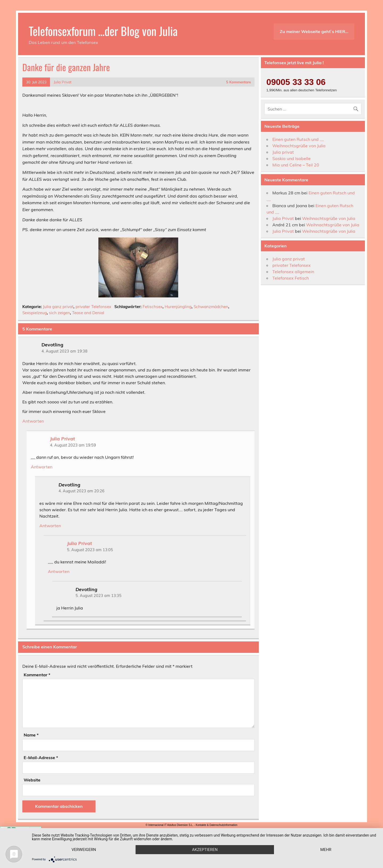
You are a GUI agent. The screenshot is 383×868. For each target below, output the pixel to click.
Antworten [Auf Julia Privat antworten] (42, 467)
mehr (326, 850)
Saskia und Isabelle (292, 158)
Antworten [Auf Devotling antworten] (33, 421)
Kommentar (37, 675)
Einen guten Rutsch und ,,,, (298, 139)
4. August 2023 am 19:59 (73, 445)
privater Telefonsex (93, 307)
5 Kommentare (238, 82)
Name (31, 735)
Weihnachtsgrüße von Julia (299, 146)
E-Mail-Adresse (41, 758)
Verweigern (84, 850)
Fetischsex (153, 307)
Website (32, 780)
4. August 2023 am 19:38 (64, 351)
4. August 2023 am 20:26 (82, 491)
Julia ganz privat (58, 307)
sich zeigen (59, 313)
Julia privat (283, 152)
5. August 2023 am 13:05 (90, 550)
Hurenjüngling (178, 307)
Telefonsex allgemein (293, 272)
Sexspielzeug (35, 313)
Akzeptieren (205, 850)
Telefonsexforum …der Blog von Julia (103, 31)
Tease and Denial (88, 313)
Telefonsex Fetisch (291, 278)
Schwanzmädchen (211, 307)
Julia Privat (63, 82)
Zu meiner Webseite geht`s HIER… (314, 31)
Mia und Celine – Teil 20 (296, 165)
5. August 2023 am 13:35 (99, 596)
